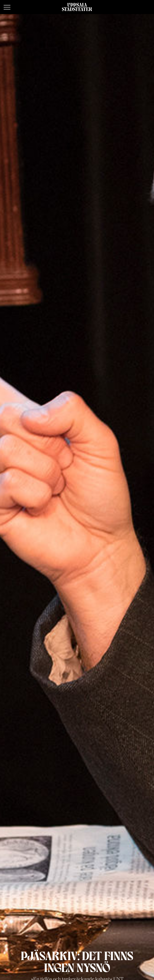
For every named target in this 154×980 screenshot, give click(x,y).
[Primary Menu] (7, 7)
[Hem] (77, 7)
